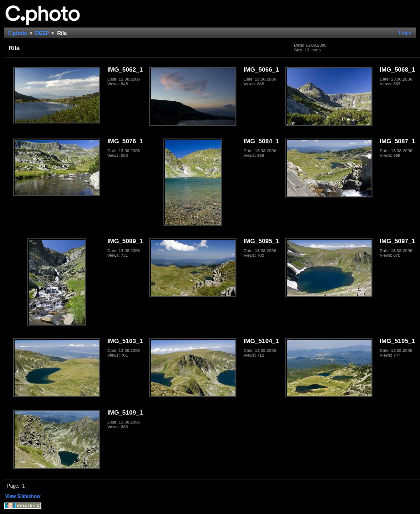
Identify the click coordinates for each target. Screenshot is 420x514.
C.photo (17, 33)
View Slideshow (23, 496)
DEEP (42, 33)
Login (405, 33)
